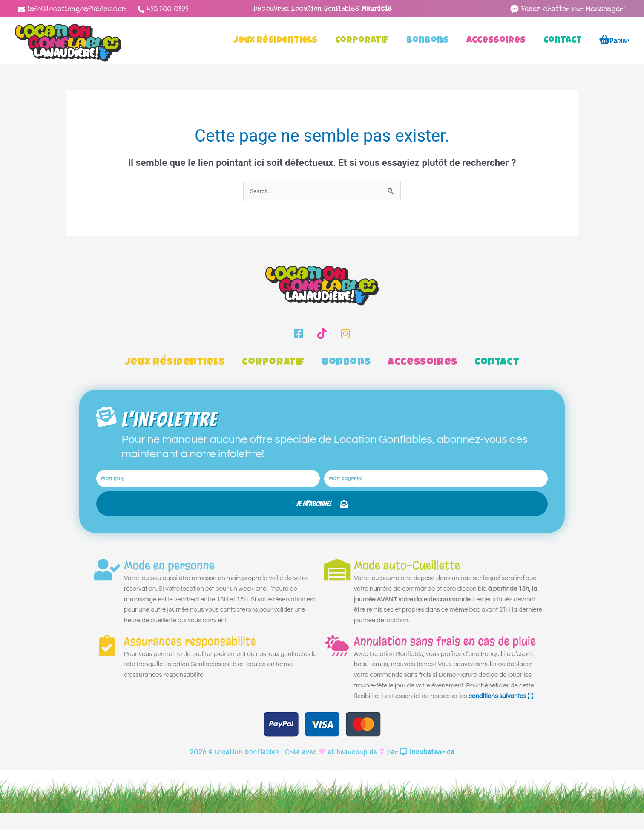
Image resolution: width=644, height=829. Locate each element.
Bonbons (346, 364)
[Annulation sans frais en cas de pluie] (337, 661)
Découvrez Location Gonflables (322, 9)
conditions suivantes (501, 712)
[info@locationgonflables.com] (72, 9)
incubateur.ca (427, 768)
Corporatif (273, 364)
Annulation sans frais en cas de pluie (445, 657)
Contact (497, 364)
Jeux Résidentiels (175, 364)
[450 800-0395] (163, 9)
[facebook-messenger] (567, 9)
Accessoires (423, 364)
